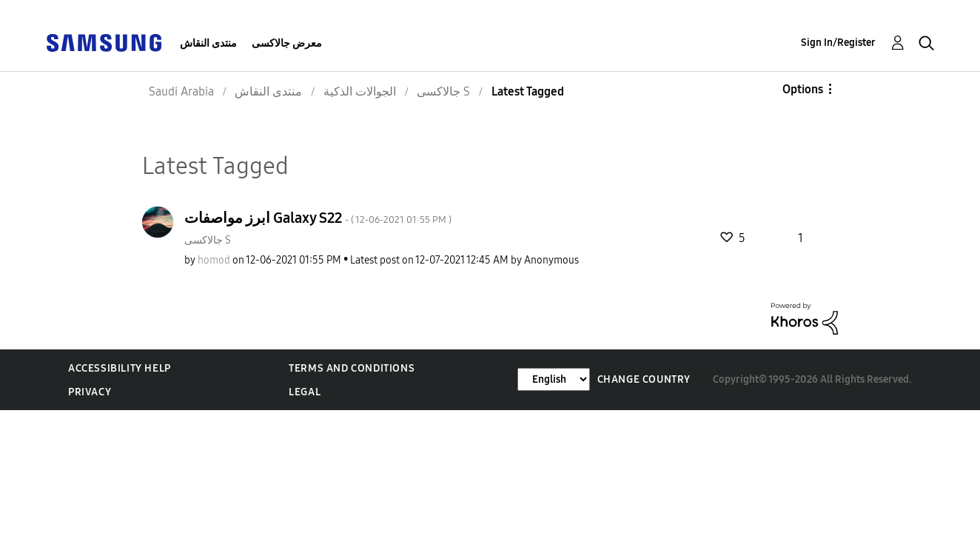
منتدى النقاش (208, 43)
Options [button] (803, 89)
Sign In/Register (838, 43)
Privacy (90, 392)
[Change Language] (554, 379)
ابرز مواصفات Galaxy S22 (318, 218)
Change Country (644, 379)
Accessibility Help (120, 368)
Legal (305, 392)
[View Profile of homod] (214, 260)
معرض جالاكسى (287, 43)
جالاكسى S (208, 240)
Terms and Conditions (352, 368)
